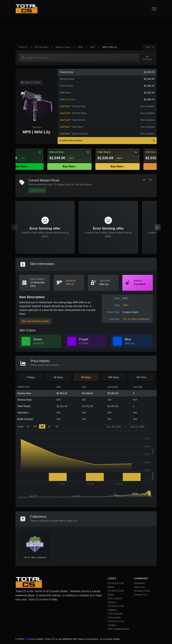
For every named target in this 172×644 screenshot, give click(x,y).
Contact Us (141, 595)
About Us (139, 587)
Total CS (23, 47)
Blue (128, 339)
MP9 (92, 47)
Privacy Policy (142, 591)
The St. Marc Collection (136, 319)
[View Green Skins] (26, 341)
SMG (80, 47)
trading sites (64, 184)
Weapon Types (63, 47)
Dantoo (30, 639)
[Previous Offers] (144, 180)
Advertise (140, 583)
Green (38, 339)
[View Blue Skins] (117, 341)
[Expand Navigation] (148, 57)
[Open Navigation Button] (154, 9)
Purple (84, 339)
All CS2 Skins (41, 47)
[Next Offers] (150, 180)
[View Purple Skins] (72, 341)
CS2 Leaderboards (119, 629)
